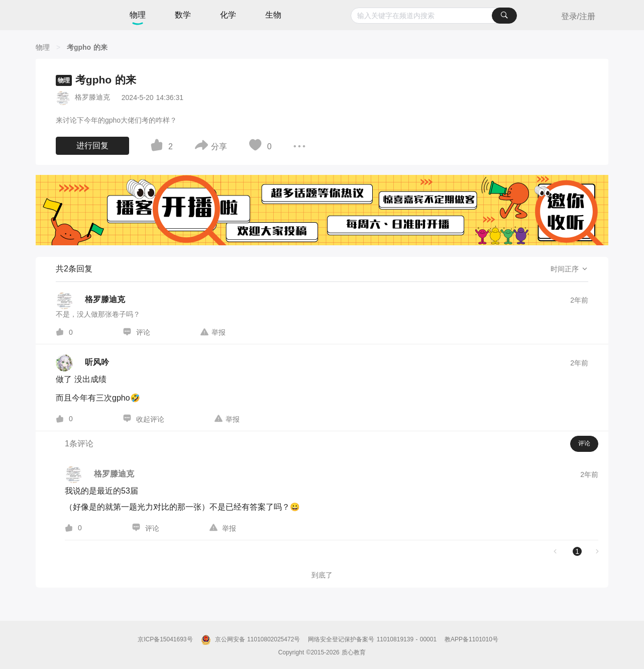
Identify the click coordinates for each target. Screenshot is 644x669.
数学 (183, 15)
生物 (273, 15)
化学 (228, 15)
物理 (138, 15)
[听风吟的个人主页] (82, 363)
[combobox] (434, 16)
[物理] (43, 47)
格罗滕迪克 (92, 97)
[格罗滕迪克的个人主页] (90, 301)
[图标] (158, 147)
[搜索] (504, 16)
